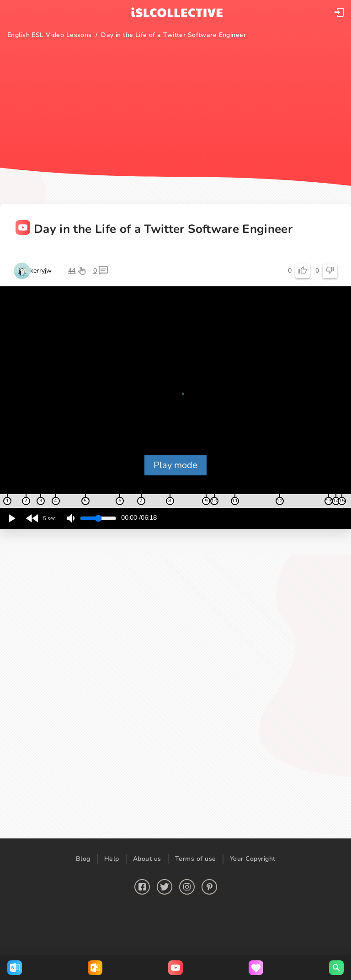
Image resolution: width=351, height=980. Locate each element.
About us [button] (147, 859)
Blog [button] (83, 859)
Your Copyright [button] (253, 859)
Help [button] (112, 859)
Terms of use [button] (196, 859)
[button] (339, 12)
